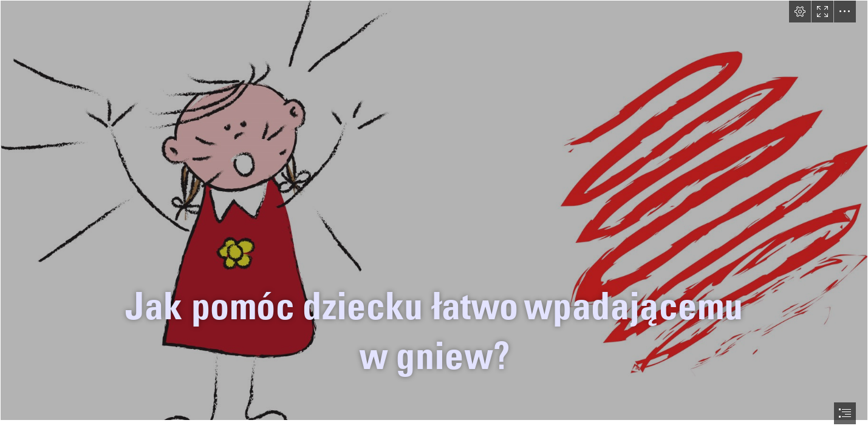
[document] (434, 218)
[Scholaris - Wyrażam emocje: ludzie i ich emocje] (434, 210)
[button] (800, 12)
